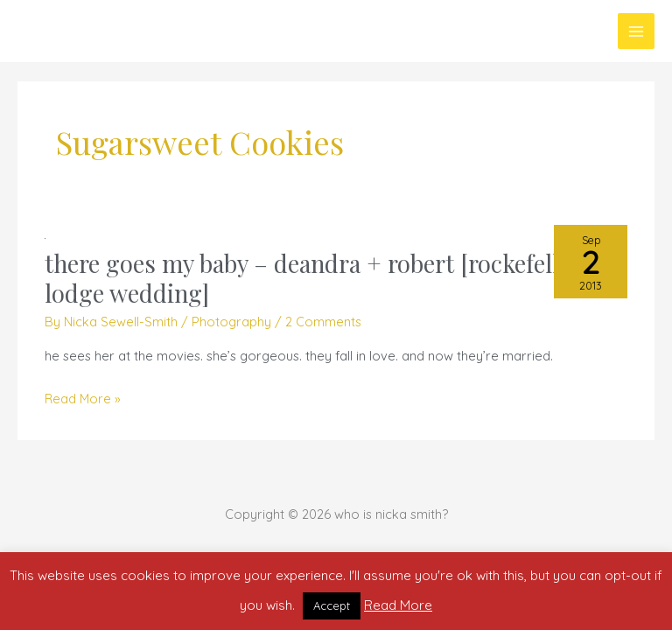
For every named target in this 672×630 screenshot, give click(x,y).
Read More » (83, 399)
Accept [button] (332, 605)
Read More (398, 605)
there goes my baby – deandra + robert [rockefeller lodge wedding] (312, 278)
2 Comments (323, 322)
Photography (231, 322)
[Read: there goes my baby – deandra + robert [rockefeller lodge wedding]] (45, 237)
